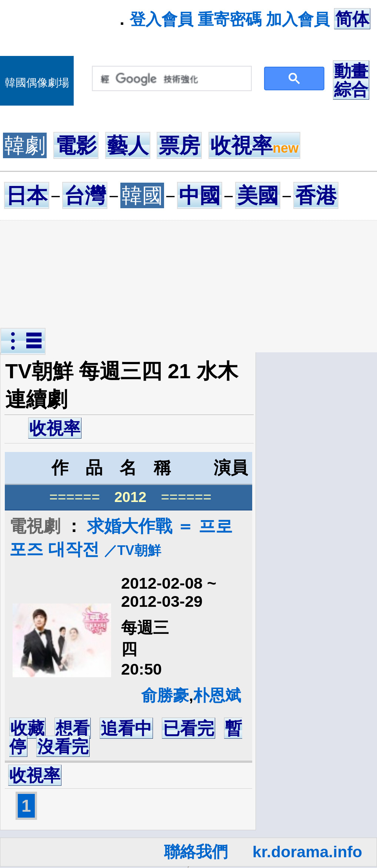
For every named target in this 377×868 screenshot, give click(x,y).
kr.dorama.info (307, 852)
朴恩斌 (217, 695)
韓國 (142, 195)
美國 (258, 195)
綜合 (351, 89)
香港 (316, 195)
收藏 (27, 728)
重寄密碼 (230, 19)
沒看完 (63, 746)
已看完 (188, 728)
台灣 (85, 195)
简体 (352, 19)
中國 (200, 195)
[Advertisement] (188, 276)
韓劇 (25, 145)
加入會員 (298, 19)
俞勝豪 (165, 695)
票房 (179, 145)
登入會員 (161, 19)
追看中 (126, 728)
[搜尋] (170, 79)
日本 (27, 195)
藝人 (128, 145)
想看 (73, 728)
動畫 (351, 71)
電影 (76, 145)
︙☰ (23, 341)
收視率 (254, 145)
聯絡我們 (196, 852)
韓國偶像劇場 (37, 83)
